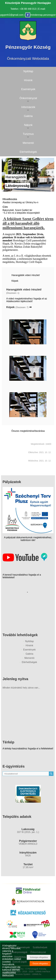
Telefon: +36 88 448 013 (23, 9)
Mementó (29, 658)
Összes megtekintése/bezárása (28, 431)
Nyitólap (29, 641)
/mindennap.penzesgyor (41, 15)
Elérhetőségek (29, 662)
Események (29, 650)
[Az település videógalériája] (25, 561)
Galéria (29, 654)
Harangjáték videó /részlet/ (26, 275)
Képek (15, 281)
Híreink (29, 645)
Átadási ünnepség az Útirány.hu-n (20, 202)
